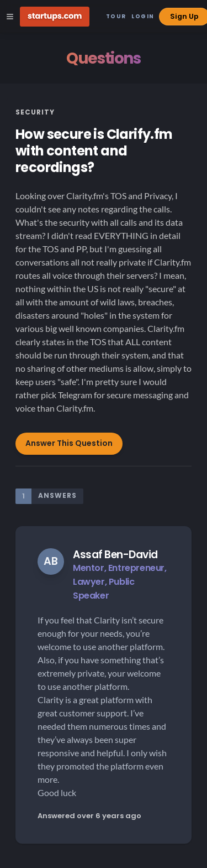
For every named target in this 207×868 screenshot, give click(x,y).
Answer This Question (69, 443)
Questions (103, 58)
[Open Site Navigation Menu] (10, 17)
